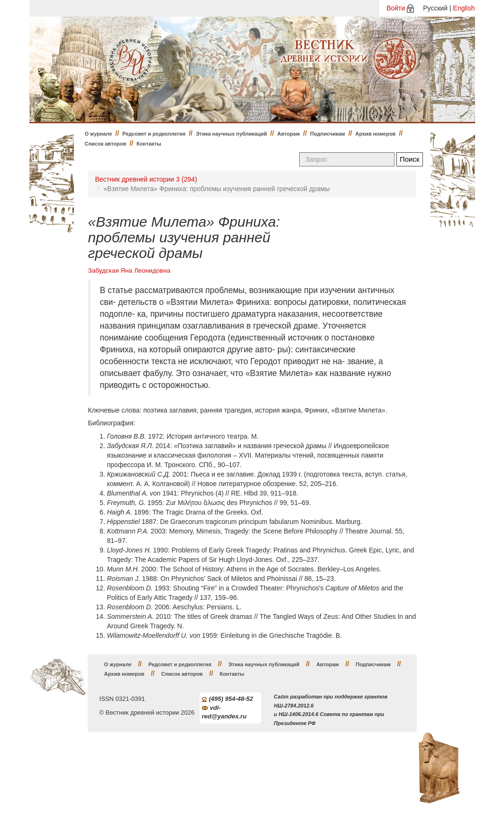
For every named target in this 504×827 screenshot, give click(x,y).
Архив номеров (375, 134)
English (464, 8)
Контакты (149, 144)
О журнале (99, 134)
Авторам (289, 134)
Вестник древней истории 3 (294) (146, 179)
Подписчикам (328, 134)
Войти (396, 8)
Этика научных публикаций (231, 134)
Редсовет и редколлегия (154, 134)
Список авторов (106, 144)
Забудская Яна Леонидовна (129, 271)
